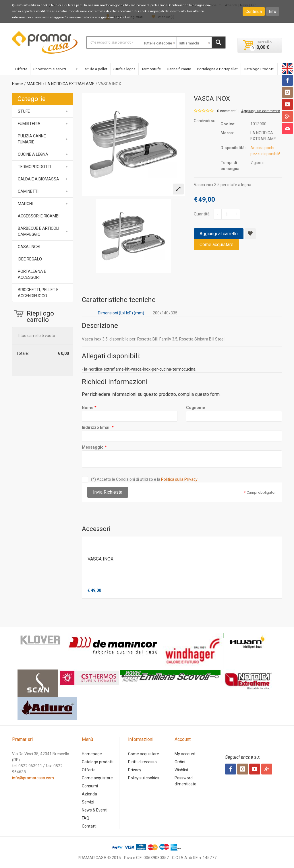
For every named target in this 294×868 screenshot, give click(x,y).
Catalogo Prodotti (259, 69)
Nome (88, 408)
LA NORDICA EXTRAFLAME (70, 84)
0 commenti (227, 111)
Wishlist (181, 770)
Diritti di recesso (142, 762)
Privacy (135, 770)
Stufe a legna (124, 69)
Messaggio (93, 447)
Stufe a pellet (96, 69)
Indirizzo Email (96, 427)
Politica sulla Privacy (179, 479)
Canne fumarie (179, 69)
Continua (254, 11)
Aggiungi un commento (261, 111)
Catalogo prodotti (98, 762)
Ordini (180, 762)
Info (273, 11)
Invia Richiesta (108, 492)
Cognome (196, 408)
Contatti (89, 826)
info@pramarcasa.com (33, 778)
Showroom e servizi (50, 69)
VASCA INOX (100, 559)
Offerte (21, 69)
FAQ (86, 818)
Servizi (88, 802)
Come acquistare (216, 245)
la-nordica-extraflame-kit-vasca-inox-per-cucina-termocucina (140, 369)
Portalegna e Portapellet (217, 69)
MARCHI (34, 84)
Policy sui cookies (144, 778)
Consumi (90, 786)
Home (18, 84)
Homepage (92, 754)
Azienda (89, 794)
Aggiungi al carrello (219, 234)
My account (185, 754)
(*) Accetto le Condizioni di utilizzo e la (144, 479)
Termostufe (151, 69)
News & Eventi (95, 810)
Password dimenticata (185, 781)
